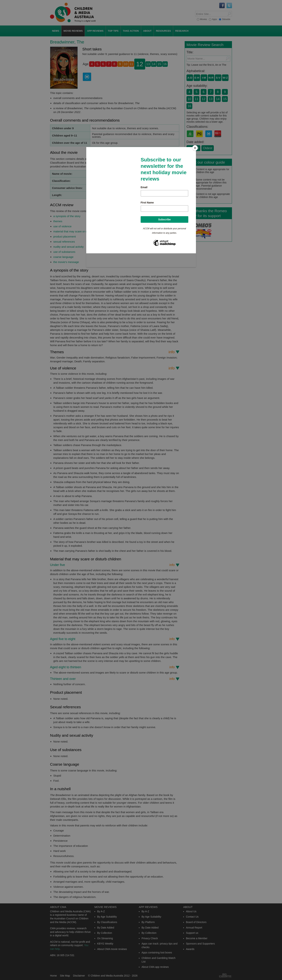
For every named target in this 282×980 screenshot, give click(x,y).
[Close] (195, 148)
